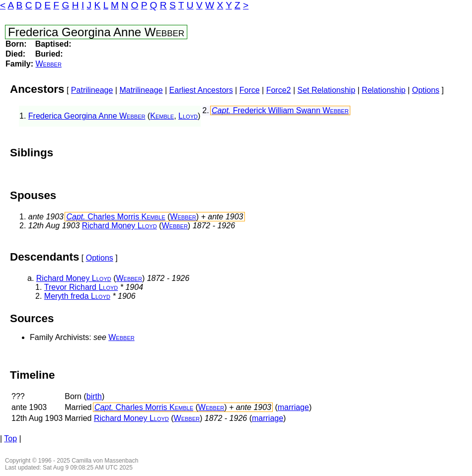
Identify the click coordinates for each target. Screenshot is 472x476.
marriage (293, 407)
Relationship (384, 90)
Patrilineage (92, 90)
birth (94, 396)
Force (250, 90)
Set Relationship (327, 90)
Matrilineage (141, 90)
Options (426, 90)
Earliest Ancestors (201, 90)
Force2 (279, 90)
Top (10, 439)
